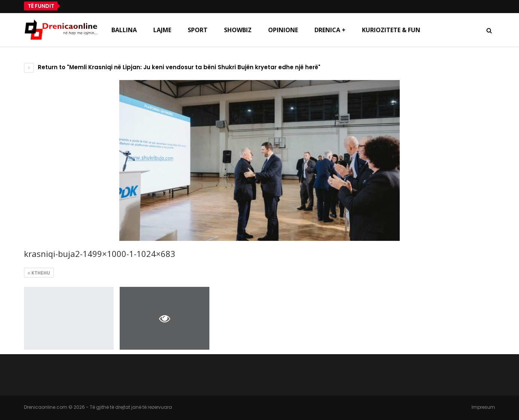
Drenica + (330, 30)
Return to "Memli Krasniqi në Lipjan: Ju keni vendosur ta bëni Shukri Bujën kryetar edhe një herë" (172, 67)
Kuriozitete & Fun (391, 30)
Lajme (162, 30)
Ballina (124, 30)
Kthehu (39, 273)
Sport (198, 30)
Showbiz (238, 30)
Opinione (283, 30)
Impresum (483, 407)
